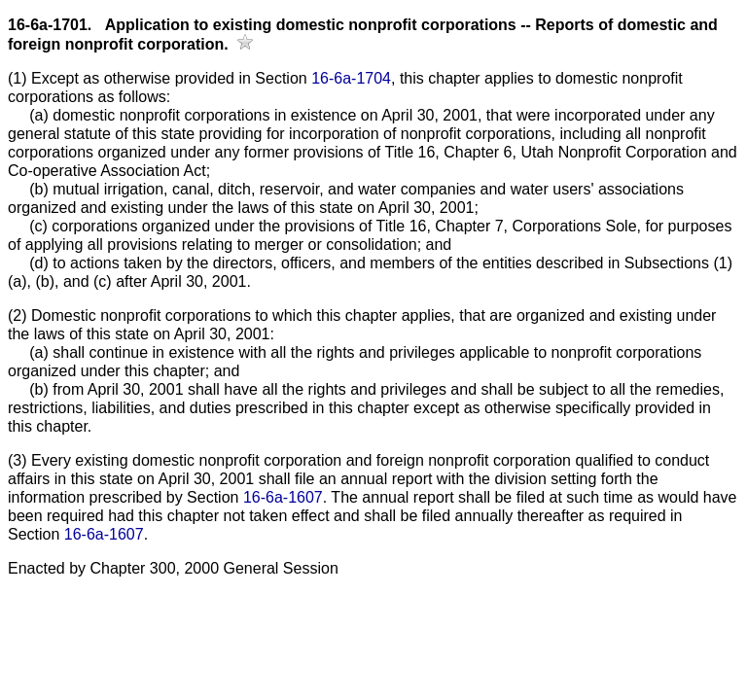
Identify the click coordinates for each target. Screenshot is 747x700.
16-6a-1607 (283, 497)
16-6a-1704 (351, 78)
